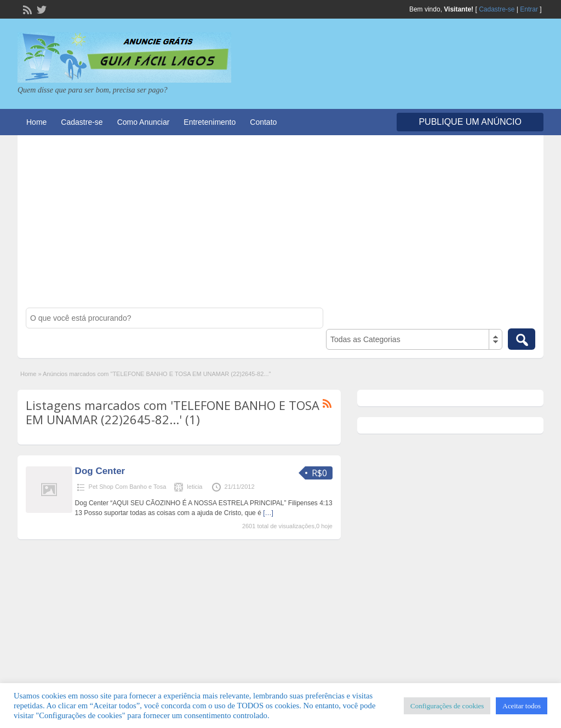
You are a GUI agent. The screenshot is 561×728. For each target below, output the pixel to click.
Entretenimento (210, 122)
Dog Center (100, 471)
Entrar (529, 9)
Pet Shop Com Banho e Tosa (128, 487)
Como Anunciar (144, 122)
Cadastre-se (497, 9)
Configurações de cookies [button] (447, 706)
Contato (263, 122)
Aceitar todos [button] (522, 706)
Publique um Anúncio (470, 122)
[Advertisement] (280, 226)
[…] (268, 513)
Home (36, 122)
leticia (194, 487)
